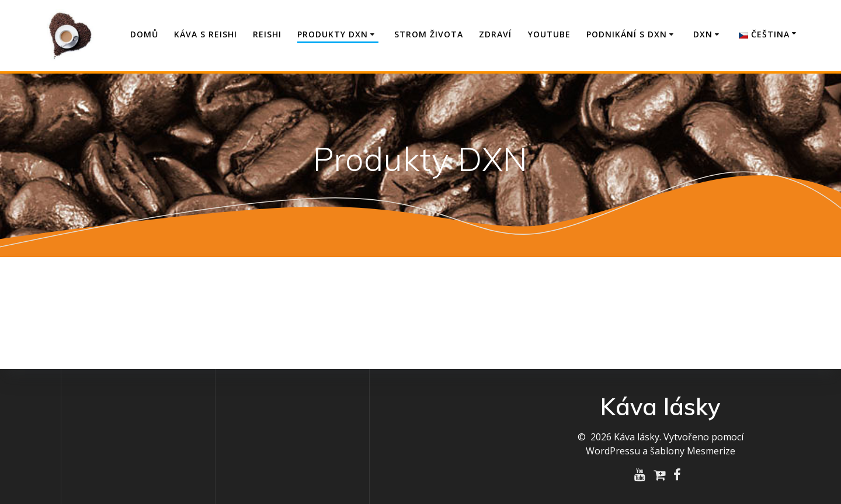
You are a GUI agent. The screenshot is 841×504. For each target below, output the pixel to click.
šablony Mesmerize (693, 451)
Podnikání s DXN (627, 34)
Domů (144, 34)
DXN (703, 34)
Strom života (429, 34)
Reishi (267, 34)
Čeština (764, 34)
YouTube (549, 34)
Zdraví (495, 34)
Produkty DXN (333, 34)
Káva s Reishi (206, 34)
